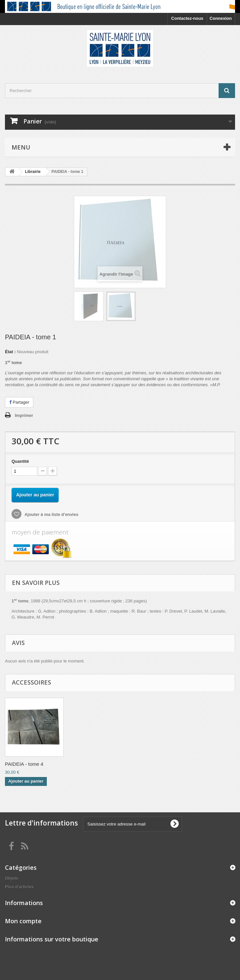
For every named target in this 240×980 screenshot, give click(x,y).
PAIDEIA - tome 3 (89, 764)
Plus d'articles (19, 887)
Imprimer (24, 415)
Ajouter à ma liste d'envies (51, 514)
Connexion (221, 18)
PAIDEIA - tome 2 (24, 764)
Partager (19, 402)
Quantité (20, 461)
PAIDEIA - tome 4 (155, 764)
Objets (12, 878)
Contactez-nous (187, 18)
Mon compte (23, 921)
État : (10, 352)
